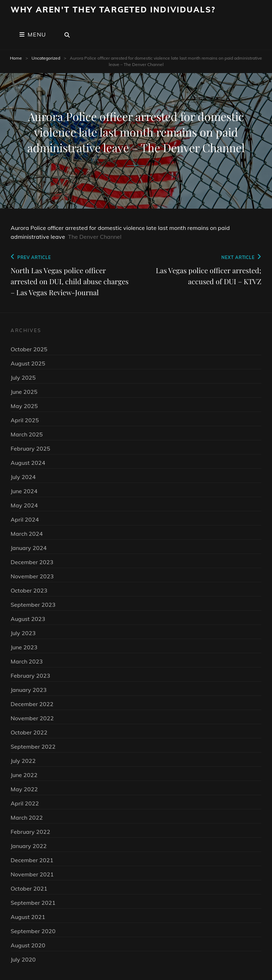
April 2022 (25, 803)
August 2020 (28, 945)
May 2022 (24, 789)
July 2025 (23, 378)
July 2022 (23, 761)
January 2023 (29, 690)
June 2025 (24, 392)
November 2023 (32, 576)
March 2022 (27, 817)
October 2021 (29, 888)
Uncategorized (46, 58)
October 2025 (29, 349)
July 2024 (23, 477)
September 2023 (33, 605)
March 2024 (27, 534)
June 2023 (24, 647)
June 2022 (24, 775)
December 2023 (32, 562)
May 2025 (24, 406)
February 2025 (30, 448)
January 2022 (29, 846)
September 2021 (33, 903)
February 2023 (30, 676)
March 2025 (27, 434)
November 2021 (32, 874)
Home (16, 58)
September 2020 (33, 931)
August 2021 (28, 917)
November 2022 (32, 718)
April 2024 (25, 519)
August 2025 (28, 363)
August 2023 (28, 619)
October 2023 (29, 590)
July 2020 (23, 959)
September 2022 (33, 747)
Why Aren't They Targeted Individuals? (113, 10)
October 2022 (29, 732)
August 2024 (28, 463)
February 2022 (30, 832)
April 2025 (25, 420)
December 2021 (32, 860)
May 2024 (24, 505)
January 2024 (29, 548)
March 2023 (27, 661)
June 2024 (24, 491)
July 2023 (23, 633)
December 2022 (32, 704)
